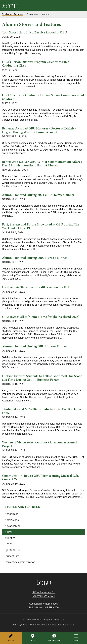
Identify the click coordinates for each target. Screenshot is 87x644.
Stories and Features (12, 14)
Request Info (54, 638)
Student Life (12, 556)
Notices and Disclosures (61, 625)
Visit (33, 638)
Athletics (10, 538)
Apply (11, 638)
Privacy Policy (37, 625)
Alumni (9, 532)
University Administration (20, 562)
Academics (11, 514)
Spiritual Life (12, 550)
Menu (79, 638)
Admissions (12, 520)
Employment (20, 625)
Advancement (13, 526)
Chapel (9, 544)
